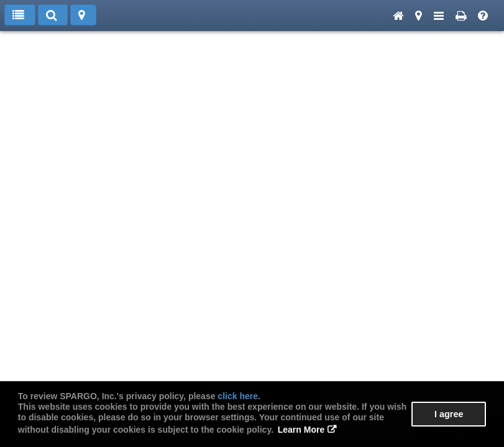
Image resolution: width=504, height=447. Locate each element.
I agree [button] (449, 414)
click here (238, 396)
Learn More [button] (301, 430)
